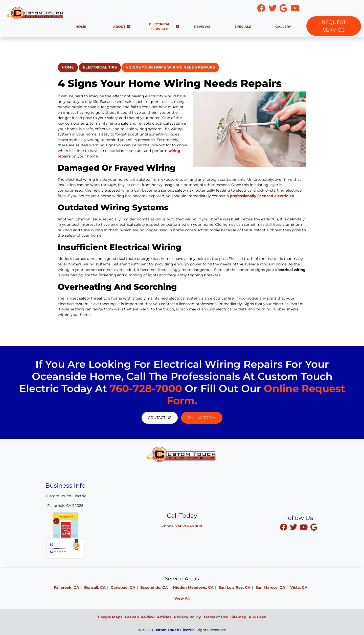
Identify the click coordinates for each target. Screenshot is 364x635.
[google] (314, 527)
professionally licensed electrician (262, 196)
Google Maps (110, 617)
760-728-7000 (330, 8)
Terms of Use (216, 617)
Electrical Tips (100, 67)
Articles (164, 617)
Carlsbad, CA (123, 587)
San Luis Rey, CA (235, 587)
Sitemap (238, 617)
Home (68, 67)
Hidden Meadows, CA (193, 587)
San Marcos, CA (270, 587)
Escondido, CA (154, 587)
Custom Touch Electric (173, 630)
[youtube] (304, 527)
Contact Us (160, 418)
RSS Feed (258, 617)
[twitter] (294, 527)
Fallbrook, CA (66, 587)
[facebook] (284, 527)
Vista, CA (299, 587)
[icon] (262, 10)
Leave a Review (140, 617)
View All (182, 598)
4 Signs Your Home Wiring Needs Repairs (170, 67)
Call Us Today (202, 418)
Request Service (334, 26)
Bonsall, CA (95, 587)
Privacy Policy (187, 617)
